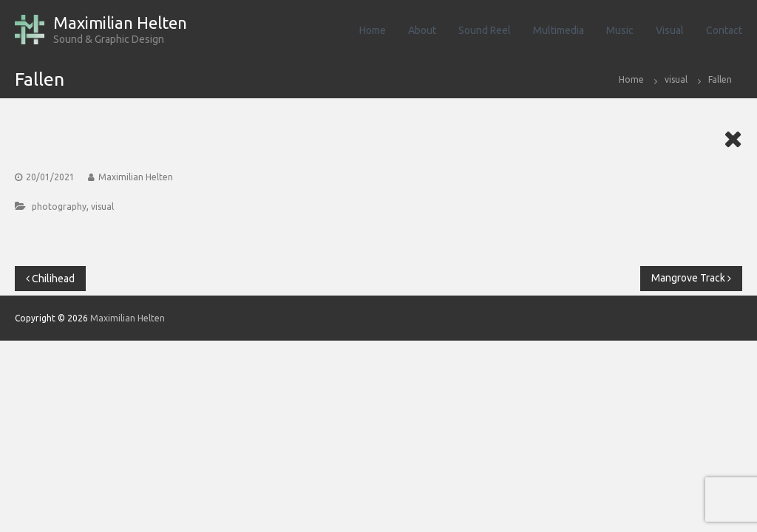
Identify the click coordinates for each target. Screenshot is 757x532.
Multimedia (559, 30)
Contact (724, 30)
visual (676, 79)
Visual (670, 30)
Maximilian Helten (120, 23)
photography (59, 207)
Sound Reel (485, 30)
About (422, 30)
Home (373, 30)
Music (620, 30)
